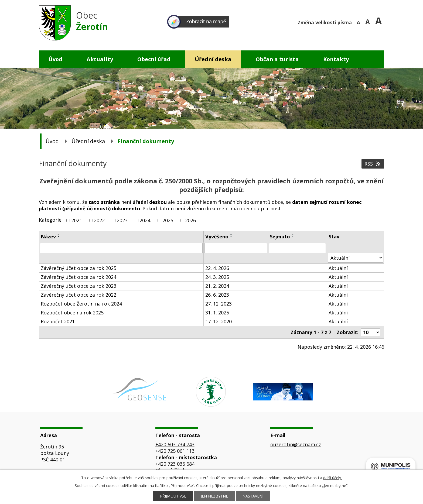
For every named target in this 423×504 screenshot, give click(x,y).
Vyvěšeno (217, 236)
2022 (99, 220)
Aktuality (100, 59)
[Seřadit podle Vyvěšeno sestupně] (231, 236)
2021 (77, 220)
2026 (190, 220)
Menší (359, 22)
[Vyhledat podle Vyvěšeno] (236, 248)
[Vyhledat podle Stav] (355, 258)
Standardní (369, 22)
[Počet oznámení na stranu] (370, 332)
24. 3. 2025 (217, 277)
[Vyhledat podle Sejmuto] (297, 248)
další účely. (332, 478)
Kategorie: (51, 220)
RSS (373, 164)
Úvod (55, 59)
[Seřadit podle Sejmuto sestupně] (293, 236)
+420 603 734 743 (175, 444)
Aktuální (338, 268)
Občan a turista (277, 59)
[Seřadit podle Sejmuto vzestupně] (293, 234)
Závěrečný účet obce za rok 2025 (79, 268)
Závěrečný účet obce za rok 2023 (79, 286)
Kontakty (336, 59)
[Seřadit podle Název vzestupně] (59, 234)
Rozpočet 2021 (58, 321)
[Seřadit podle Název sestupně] (59, 236)
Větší (380, 22)
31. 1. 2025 (217, 313)
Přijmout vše (173, 496)
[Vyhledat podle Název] (121, 248)
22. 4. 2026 (217, 268)
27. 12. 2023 (219, 304)
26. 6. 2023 (217, 295)
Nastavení (253, 496)
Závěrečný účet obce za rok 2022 (79, 295)
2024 (145, 220)
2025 (168, 220)
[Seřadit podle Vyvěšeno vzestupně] (231, 234)
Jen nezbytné (214, 496)
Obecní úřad (154, 59)
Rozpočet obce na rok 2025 (72, 313)
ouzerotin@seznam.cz (296, 444)
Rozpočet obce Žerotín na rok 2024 (81, 304)
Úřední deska (213, 59)
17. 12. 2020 (219, 321)
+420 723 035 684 (175, 464)
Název (48, 236)
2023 (122, 220)
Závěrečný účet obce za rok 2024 (79, 277)
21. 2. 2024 (217, 286)
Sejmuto (280, 236)
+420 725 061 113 (175, 451)
